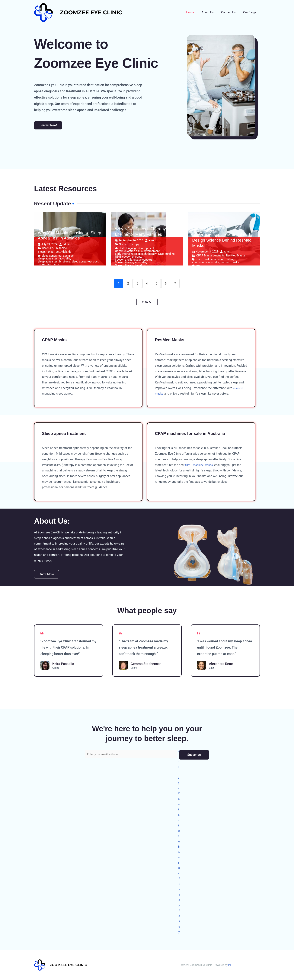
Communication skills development (137, 252)
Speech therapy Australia (131, 264)
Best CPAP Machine (54, 249)
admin (67, 245)
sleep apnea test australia (54, 260)
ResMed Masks (236, 256)
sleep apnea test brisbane (54, 263)
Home (195, 12)
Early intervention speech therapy (136, 255)
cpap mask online (222, 260)
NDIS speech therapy (128, 258)
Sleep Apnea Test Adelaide (55, 253)
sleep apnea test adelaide (58, 257)
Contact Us (231, 12)
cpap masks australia (206, 263)
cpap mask (203, 260)
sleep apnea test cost (85, 263)
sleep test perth (49, 265)
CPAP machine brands (200, 467)
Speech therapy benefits (130, 266)
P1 (230, 965)
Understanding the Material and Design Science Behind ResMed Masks (222, 241)
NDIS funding (166, 255)
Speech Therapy (129, 245)
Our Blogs (250, 12)
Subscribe (194, 745)
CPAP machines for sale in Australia (193, 435)
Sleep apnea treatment (66, 435)
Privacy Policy (180, 904)
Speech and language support (133, 261)
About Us (211, 12)
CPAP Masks (56, 342)
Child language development (136, 249)
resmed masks (230, 263)
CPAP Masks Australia (210, 256)
